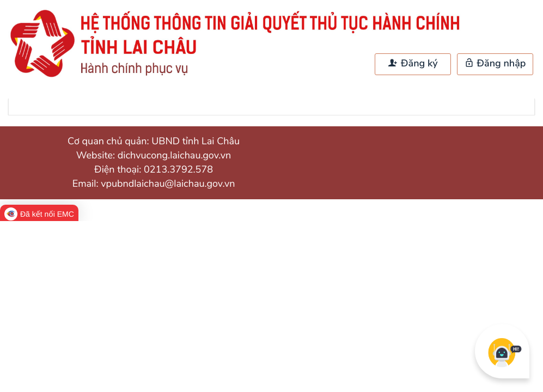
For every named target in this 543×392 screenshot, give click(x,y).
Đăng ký (413, 64)
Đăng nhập (495, 64)
